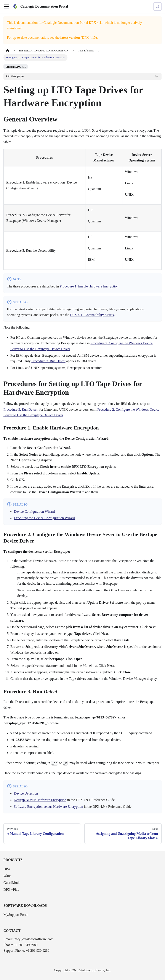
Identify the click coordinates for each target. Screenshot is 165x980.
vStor (7, 876)
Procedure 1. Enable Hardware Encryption (89, 286)
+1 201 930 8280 (38, 950)
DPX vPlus (11, 890)
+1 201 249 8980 (26, 945)
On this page (15, 76)
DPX (7, 869)
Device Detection (26, 793)
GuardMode (12, 883)
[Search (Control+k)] (157, 6)
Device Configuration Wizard (34, 512)
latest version (70, 38)
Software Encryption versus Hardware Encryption (48, 807)
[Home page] (8, 51)
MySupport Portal (16, 915)
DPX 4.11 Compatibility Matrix (92, 315)
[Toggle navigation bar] (7, 6)
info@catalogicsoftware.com (34, 939)
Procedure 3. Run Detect (48, 361)
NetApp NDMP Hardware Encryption (40, 800)
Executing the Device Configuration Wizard (44, 518)
